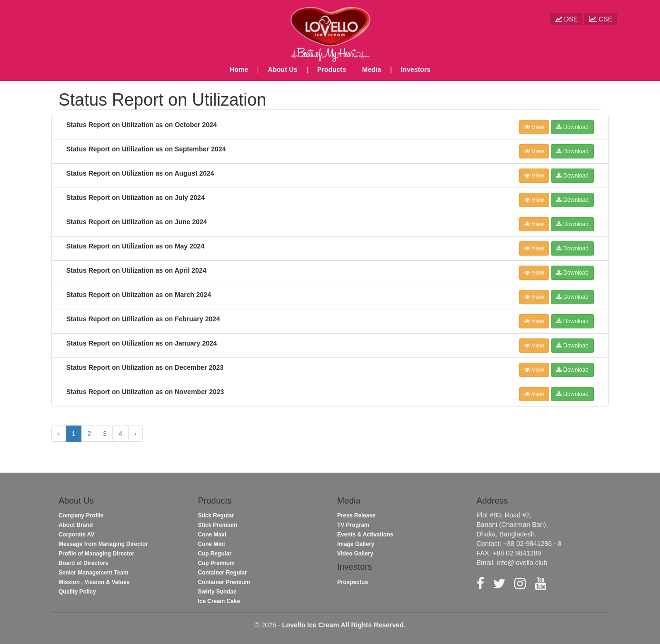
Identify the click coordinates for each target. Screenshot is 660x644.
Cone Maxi (212, 535)
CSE (601, 19)
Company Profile (81, 515)
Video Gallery (355, 554)
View (534, 127)
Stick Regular (216, 515)
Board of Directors (83, 563)
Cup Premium (216, 563)
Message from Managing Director (103, 544)
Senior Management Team (93, 573)
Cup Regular (215, 554)
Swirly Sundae (217, 592)
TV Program (353, 525)
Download (572, 127)
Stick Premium (218, 525)
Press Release (356, 515)
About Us (282, 69)
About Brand (76, 525)
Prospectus (353, 582)
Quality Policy (77, 592)
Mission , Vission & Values (94, 582)
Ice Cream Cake (219, 601)
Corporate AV (76, 535)
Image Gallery (356, 544)
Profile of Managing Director (96, 554)
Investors (416, 69)
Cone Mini (212, 544)
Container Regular (223, 573)
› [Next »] (135, 434)
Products (332, 69)
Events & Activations (365, 535)
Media (372, 69)
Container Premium (224, 582)
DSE (566, 19)
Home (239, 69)
